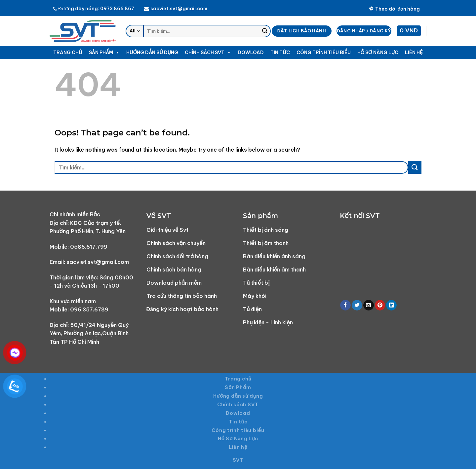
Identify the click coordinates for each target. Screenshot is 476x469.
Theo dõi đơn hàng (395, 9)
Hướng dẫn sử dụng (152, 53)
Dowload (251, 53)
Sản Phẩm (104, 53)
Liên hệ (414, 53)
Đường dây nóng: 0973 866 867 (94, 9)
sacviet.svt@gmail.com (176, 9)
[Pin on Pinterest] (380, 305)
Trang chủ (68, 53)
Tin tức (280, 53)
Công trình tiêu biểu (324, 53)
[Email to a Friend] (369, 305)
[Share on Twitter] (357, 305)
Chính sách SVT (208, 53)
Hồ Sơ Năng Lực (378, 53)
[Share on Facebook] (345, 305)
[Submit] (265, 31)
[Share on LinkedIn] (391, 305)
